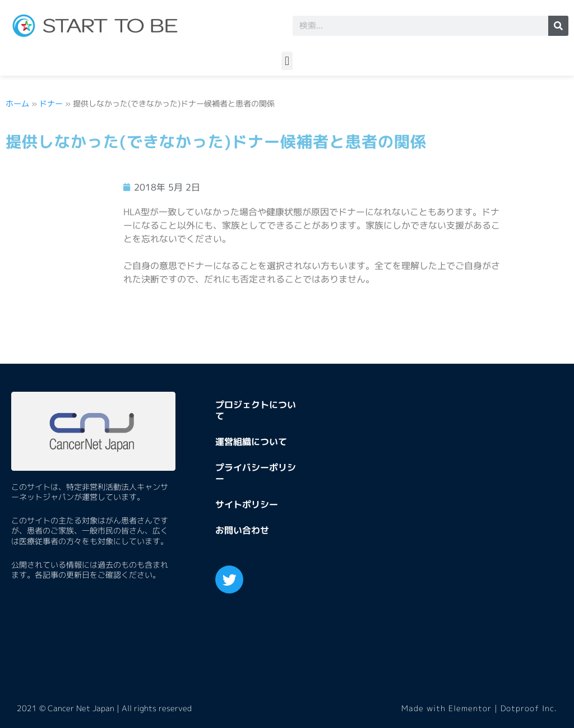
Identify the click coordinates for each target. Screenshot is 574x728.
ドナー (51, 103)
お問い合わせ (242, 530)
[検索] (558, 26)
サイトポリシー (247, 504)
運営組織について (251, 442)
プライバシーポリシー (256, 473)
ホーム (17, 103)
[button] (287, 61)
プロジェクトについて (256, 410)
